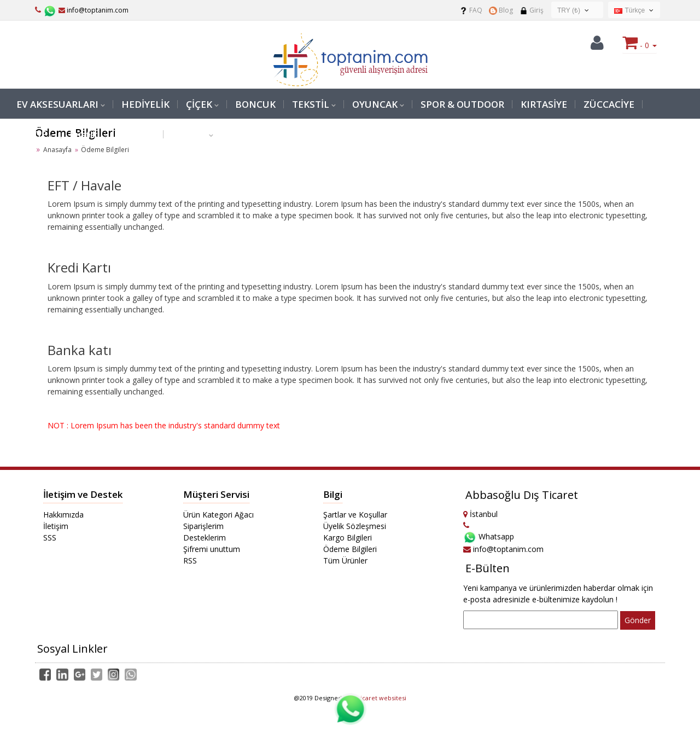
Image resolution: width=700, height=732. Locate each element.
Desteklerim (205, 538)
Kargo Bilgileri (348, 538)
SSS (50, 538)
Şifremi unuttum (212, 549)
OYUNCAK (375, 104)
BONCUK (255, 104)
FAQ (471, 10)
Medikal (189, 134)
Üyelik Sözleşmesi (355, 526)
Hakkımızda (63, 515)
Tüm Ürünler (345, 560)
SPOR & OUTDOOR (462, 104)
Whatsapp (489, 536)
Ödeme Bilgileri (350, 549)
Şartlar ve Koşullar (355, 515)
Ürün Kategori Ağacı (218, 515)
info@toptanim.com (94, 10)
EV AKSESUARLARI (57, 104)
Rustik (83, 134)
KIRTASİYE (544, 104)
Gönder (638, 620)
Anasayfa (57, 150)
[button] (597, 46)
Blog (501, 10)
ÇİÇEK (199, 104)
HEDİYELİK (145, 104)
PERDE (31, 134)
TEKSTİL (311, 104)
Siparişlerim (203, 526)
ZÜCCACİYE (609, 104)
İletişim (56, 526)
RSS (190, 560)
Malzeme (135, 134)
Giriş (532, 10)
